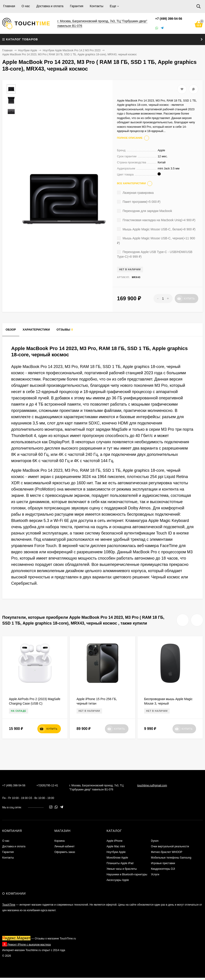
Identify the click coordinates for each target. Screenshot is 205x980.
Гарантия (77, 6)
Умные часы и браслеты (122, 869)
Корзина (60, 841)
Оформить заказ (65, 852)
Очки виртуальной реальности (170, 846)
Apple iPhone (114, 841)
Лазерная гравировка (135, 193)
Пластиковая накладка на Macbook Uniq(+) (156, 220)
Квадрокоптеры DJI (163, 869)
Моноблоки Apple (117, 858)
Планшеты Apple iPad (120, 863)
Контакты (96, 6)
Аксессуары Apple (118, 880)
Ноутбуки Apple (28, 50)
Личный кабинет (64, 846)
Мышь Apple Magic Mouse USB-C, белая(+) (156, 229)
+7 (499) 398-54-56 (169, 19)
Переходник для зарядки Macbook (145, 211)
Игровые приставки (163, 863)
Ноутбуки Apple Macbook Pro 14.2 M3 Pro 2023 (72, 50)
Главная (9, 6)
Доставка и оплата (50, 6)
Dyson (155, 841)
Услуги (155, 874)
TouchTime (9, 905)
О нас (26, 6)
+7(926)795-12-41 (47, 785)
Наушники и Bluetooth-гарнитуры (127, 874)
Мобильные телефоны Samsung (171, 858)
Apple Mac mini (116, 846)
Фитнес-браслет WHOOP (167, 852)
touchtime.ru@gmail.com (152, 785)
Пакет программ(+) (139, 202)
